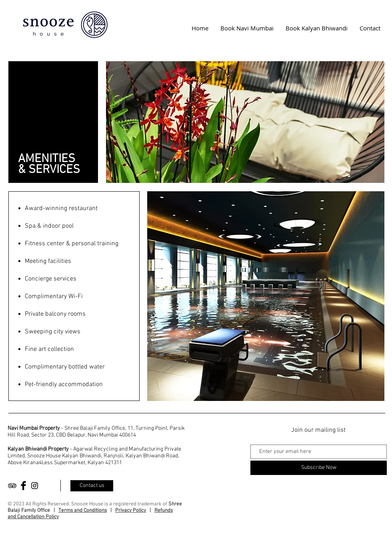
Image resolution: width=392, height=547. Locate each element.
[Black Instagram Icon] (35, 486)
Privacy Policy (131, 511)
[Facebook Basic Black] (23, 486)
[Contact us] (92, 486)
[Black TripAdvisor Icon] (12, 486)
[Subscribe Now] (319, 468)
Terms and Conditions (83, 511)
